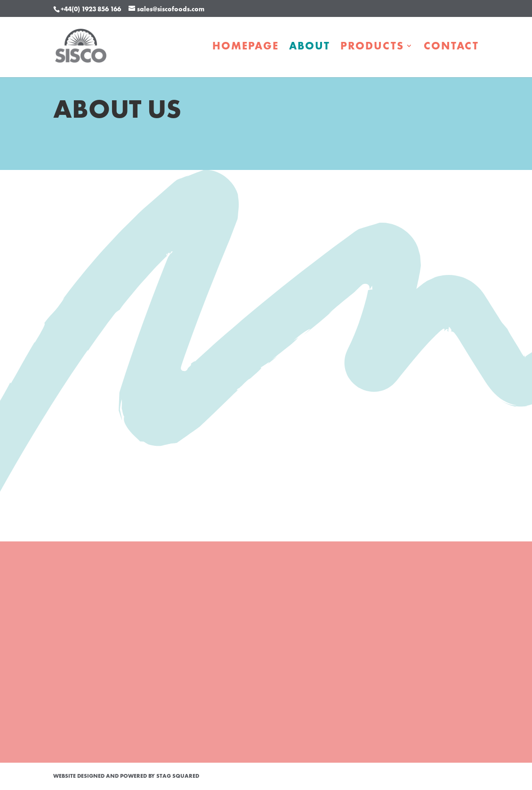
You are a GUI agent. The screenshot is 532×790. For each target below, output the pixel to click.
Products (372, 48)
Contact (451, 48)
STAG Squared (178, 776)
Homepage (246, 48)
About (310, 48)
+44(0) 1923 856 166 (91, 9)
